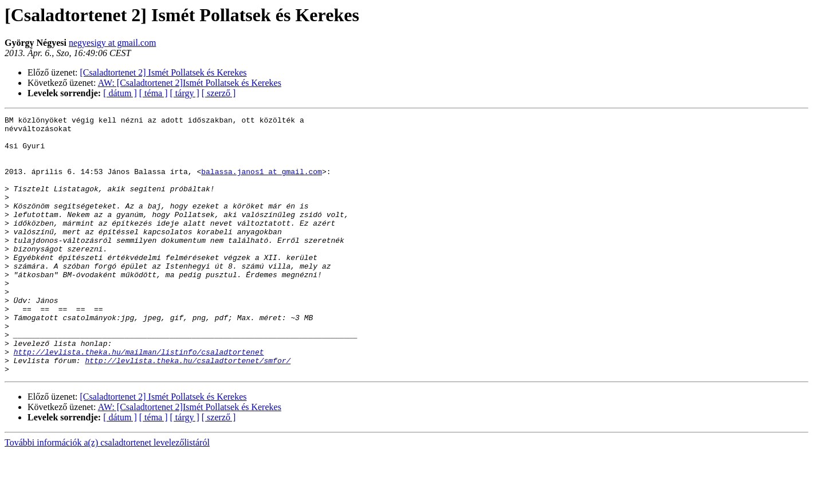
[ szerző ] (219, 93)
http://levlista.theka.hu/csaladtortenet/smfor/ (188, 410)
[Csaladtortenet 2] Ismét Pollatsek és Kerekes (164, 72)
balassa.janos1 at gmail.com (262, 183)
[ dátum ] (120, 93)
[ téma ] (154, 93)
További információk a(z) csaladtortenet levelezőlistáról (107, 494)
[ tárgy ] (185, 93)
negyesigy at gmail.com (112, 43)
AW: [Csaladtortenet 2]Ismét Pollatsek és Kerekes (190, 83)
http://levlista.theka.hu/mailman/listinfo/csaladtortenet (139, 400)
